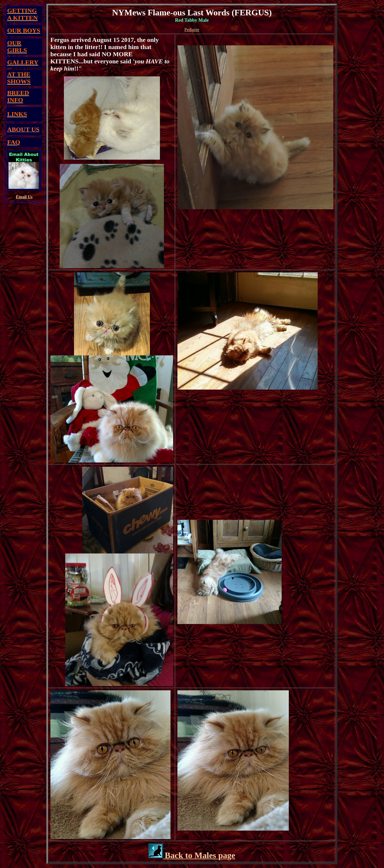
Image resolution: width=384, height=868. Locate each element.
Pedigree (192, 30)
